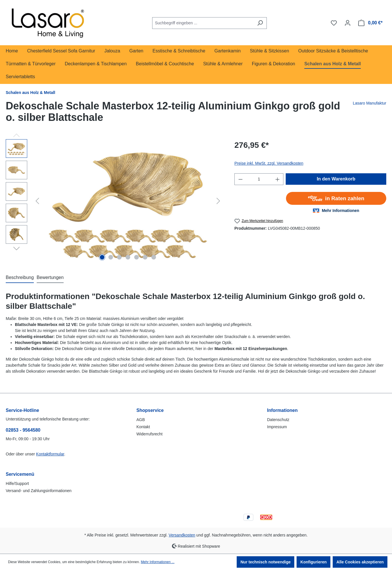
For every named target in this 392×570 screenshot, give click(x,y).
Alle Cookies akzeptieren (360, 562)
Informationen (282, 410)
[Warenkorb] (370, 23)
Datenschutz (278, 420)
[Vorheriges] (37, 201)
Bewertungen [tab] (50, 277)
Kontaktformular (50, 454)
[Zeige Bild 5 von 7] (136, 257)
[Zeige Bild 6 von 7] (145, 257)
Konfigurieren (313, 562)
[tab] (20, 278)
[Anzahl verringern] (240, 179)
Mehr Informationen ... (157, 562)
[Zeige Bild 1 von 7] (102, 257)
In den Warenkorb (336, 179)
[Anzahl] (259, 179)
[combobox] (203, 23)
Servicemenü (20, 474)
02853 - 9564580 (23, 430)
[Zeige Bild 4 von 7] (128, 257)
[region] (114, 201)
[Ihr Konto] (348, 23)
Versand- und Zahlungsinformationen (39, 491)
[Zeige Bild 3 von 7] (119, 257)
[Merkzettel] (334, 23)
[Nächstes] (218, 201)
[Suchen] (260, 23)
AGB (141, 420)
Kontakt (143, 427)
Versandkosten (182, 535)
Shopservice (150, 410)
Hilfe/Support (17, 483)
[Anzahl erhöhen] (278, 179)
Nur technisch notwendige (265, 562)
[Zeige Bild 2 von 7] (111, 257)
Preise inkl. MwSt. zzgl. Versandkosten (269, 163)
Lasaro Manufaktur (370, 103)
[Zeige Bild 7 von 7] (154, 257)
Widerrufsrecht (149, 434)
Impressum (277, 427)
